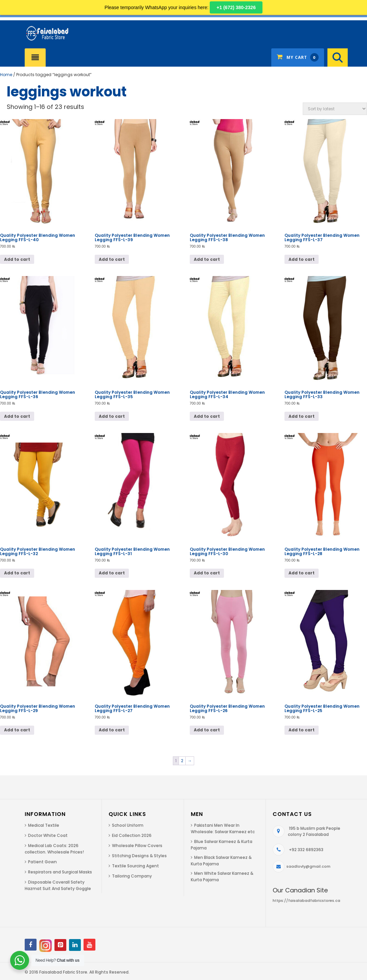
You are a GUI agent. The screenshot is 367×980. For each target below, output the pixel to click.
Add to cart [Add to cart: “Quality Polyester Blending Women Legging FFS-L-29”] (17, 730)
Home (6, 75)
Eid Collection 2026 (132, 835)
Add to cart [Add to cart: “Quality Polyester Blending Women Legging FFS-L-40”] (17, 259)
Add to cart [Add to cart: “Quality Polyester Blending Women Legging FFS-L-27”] (112, 730)
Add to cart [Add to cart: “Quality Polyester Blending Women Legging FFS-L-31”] (112, 573)
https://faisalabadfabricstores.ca (306, 901)
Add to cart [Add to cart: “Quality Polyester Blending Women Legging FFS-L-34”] (207, 416)
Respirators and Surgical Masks (60, 872)
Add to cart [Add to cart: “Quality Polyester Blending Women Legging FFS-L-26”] (207, 730)
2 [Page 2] (182, 761)
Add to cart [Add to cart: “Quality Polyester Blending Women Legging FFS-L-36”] (17, 416)
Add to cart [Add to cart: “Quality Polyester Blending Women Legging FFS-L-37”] (302, 259)
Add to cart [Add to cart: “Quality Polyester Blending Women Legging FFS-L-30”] (207, 573)
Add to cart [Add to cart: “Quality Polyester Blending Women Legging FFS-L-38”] (207, 259)
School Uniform (128, 825)
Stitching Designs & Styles (139, 856)
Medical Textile (44, 825)
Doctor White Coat (48, 835)
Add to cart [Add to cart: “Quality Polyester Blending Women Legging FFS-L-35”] (112, 416)
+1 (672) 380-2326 (236, 7)
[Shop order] (335, 109)
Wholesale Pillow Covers (137, 846)
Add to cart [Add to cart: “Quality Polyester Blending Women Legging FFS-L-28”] (302, 573)
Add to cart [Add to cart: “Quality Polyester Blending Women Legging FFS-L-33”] (302, 416)
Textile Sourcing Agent (135, 866)
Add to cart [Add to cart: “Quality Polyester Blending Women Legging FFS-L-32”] (17, 573)
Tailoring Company (132, 876)
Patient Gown (42, 862)
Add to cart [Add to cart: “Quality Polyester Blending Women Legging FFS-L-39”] (112, 259)
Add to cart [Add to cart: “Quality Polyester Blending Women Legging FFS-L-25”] (302, 730)
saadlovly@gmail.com (308, 866)
